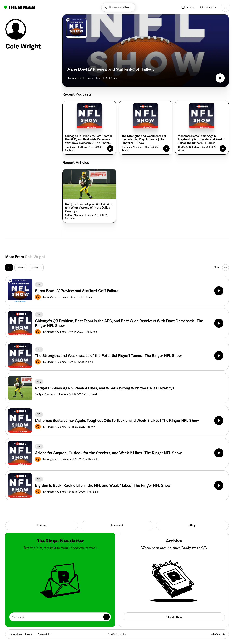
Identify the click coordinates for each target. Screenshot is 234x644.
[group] (24, 267)
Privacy (29, 634)
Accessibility (45, 634)
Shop (192, 525)
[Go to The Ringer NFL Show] (76, 28)
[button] (118, 7)
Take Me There (174, 617)
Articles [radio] (21, 267)
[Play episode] (220, 78)
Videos (188, 7)
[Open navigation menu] (226, 7)
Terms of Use (16, 634)
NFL (39, 284)
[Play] (219, 291)
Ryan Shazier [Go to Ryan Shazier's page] (46, 394)
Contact (42, 525)
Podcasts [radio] (36, 267)
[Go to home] (19, 7)
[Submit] (106, 617)
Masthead (117, 525)
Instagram (215, 634)
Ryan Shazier (75, 215)
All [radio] (9, 267)
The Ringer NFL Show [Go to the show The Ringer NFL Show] (79, 78)
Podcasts (208, 7)
